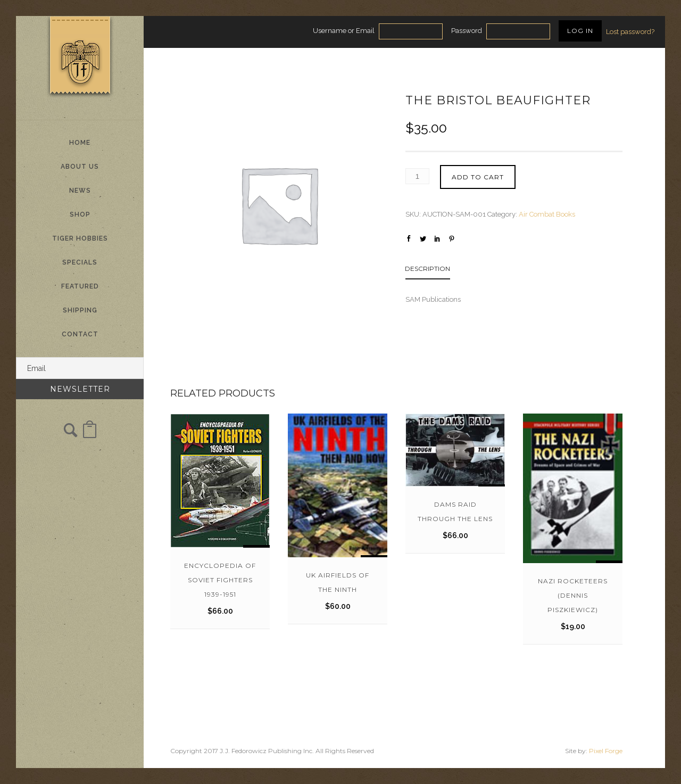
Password (467, 31)
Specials (80, 262)
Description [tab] (427, 269)
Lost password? (630, 32)
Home (80, 143)
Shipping (80, 310)
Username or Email (344, 31)
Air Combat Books (547, 214)
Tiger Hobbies (80, 238)
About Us (80, 167)
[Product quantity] (417, 176)
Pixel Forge (606, 751)
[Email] (80, 368)
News (80, 191)
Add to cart (478, 177)
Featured (80, 286)
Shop (80, 214)
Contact (80, 334)
